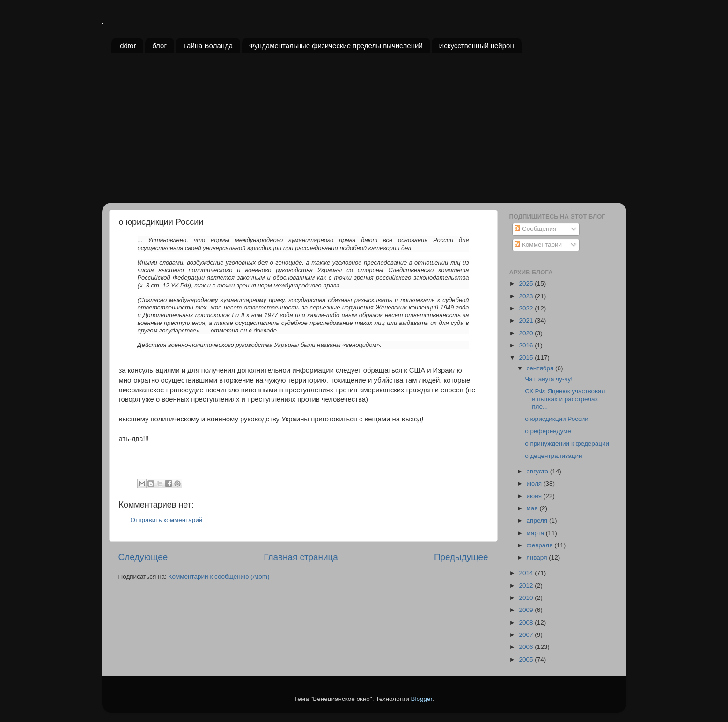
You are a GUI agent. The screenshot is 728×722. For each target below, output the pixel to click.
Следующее (143, 557)
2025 (527, 284)
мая (533, 508)
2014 (527, 573)
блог (159, 46)
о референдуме (548, 431)
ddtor (128, 46)
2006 (527, 647)
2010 (527, 598)
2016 (527, 345)
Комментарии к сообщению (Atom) (219, 577)
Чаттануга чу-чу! (549, 379)
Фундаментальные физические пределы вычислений (336, 46)
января (538, 557)
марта (536, 533)
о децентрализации (553, 456)
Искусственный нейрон (476, 46)
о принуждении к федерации (567, 444)
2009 (527, 610)
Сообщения (535, 229)
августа (538, 471)
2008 (527, 623)
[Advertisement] (364, 133)
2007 (527, 635)
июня (535, 496)
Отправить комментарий (167, 520)
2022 (527, 308)
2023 (527, 296)
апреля (538, 520)
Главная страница (301, 557)
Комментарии (538, 245)
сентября (541, 368)
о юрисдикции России (557, 419)
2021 (527, 320)
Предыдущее (461, 557)
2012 (527, 586)
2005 (527, 659)
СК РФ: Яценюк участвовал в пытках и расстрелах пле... (565, 399)
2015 (527, 357)
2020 (527, 333)
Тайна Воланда (208, 46)
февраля (541, 545)
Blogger (422, 699)
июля (535, 483)
